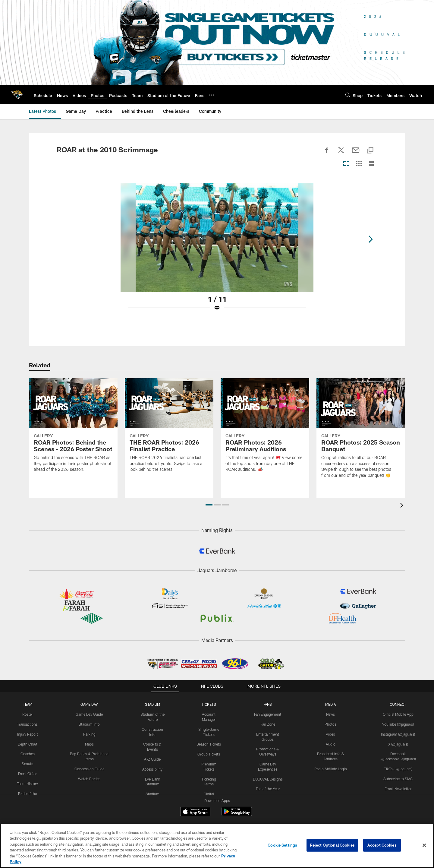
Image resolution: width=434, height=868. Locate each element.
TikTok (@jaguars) (398, 756)
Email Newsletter (398, 776)
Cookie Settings (282, 845)
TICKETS (209, 692)
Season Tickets (209, 731)
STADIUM (153, 692)
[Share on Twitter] (341, 154)
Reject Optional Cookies (332, 845)
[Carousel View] (346, 164)
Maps (89, 731)
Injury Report (28, 721)
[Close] (424, 845)
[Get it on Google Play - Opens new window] (237, 802)
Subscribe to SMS (398, 766)
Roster (28, 702)
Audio (331, 731)
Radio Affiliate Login (331, 756)
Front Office (28, 761)
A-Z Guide (152, 746)
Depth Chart (28, 731)
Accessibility (152, 756)
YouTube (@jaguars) (398, 711)
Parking (89, 721)
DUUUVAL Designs (268, 766)
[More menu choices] (212, 95)
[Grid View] (359, 164)
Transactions (27, 711)
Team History (27, 771)
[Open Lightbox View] (217, 251)
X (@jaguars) (398, 731)
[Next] (373, 238)
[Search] (348, 95)
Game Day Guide (89, 702)
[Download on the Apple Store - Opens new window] (195, 800)
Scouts (27, 751)
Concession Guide (89, 756)
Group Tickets (209, 741)
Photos (330, 711)
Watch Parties (89, 766)
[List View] (371, 164)
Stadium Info (89, 711)
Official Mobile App (398, 702)
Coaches (28, 741)
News (330, 702)
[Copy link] (370, 151)
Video (330, 721)
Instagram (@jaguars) (398, 721)
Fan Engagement (268, 702)
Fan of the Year (268, 776)
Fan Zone (268, 711)
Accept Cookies (382, 845)
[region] (217, 846)
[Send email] (356, 154)
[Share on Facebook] (327, 154)
